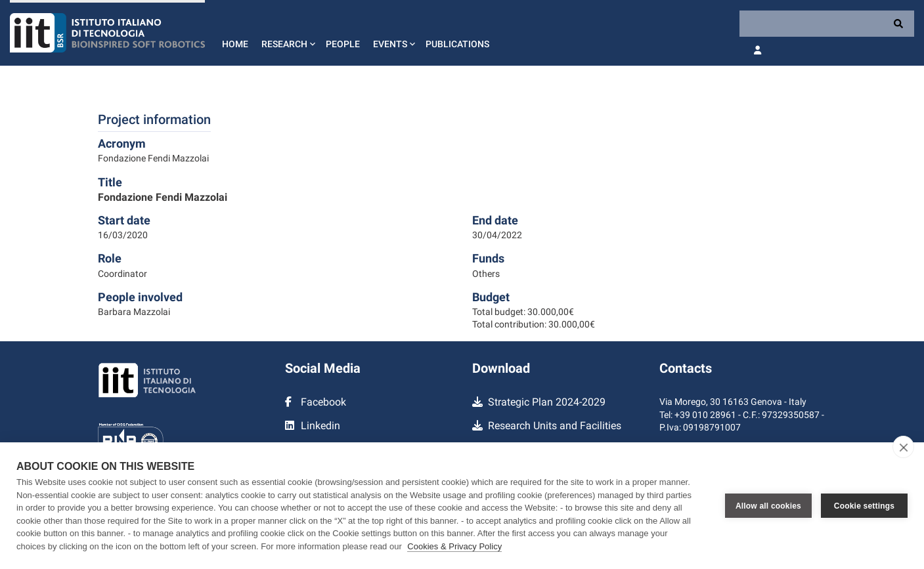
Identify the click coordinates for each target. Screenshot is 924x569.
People (343, 44)
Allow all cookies (768, 506)
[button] (287, 33)
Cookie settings (864, 506)
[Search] (827, 24)
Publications (457, 44)
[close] (903, 447)
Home (235, 44)
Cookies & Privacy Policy (454, 546)
